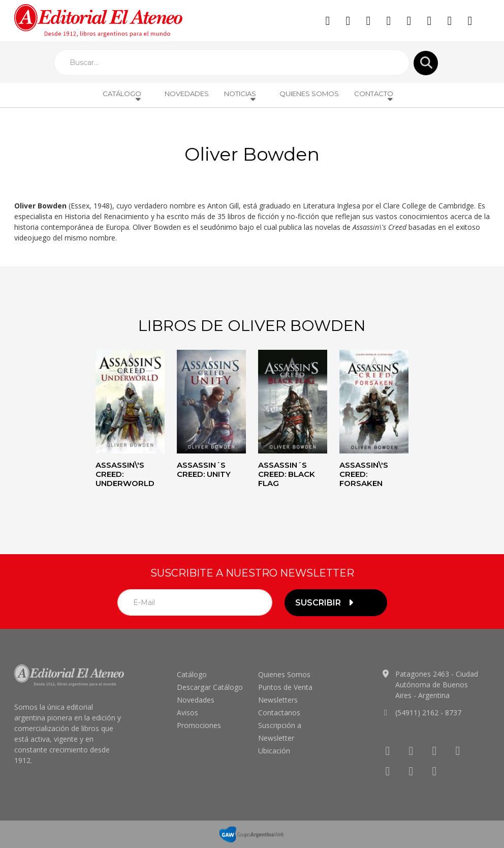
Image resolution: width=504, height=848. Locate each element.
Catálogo (192, 674)
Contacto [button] (374, 96)
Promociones (199, 725)
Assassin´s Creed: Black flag (287, 474)
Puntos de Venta (285, 687)
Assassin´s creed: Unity (204, 470)
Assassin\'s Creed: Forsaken (364, 474)
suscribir (326, 603)
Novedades (187, 94)
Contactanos (279, 713)
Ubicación (274, 751)
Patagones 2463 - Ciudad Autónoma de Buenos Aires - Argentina (437, 685)
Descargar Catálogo (210, 687)
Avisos (187, 713)
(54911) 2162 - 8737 (428, 713)
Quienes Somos (309, 94)
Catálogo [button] (122, 96)
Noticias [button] (241, 96)
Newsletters (278, 700)
